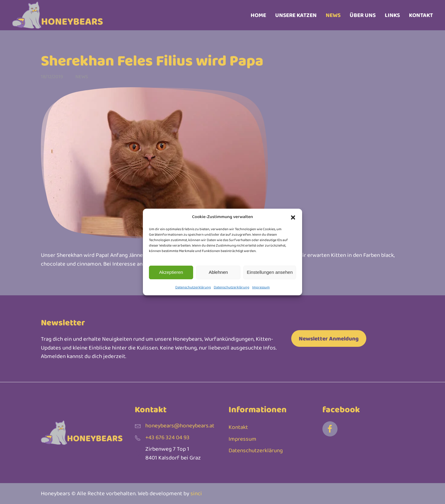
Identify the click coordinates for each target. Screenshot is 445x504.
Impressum (261, 287)
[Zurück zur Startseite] (58, 15)
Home (258, 15)
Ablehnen (218, 272)
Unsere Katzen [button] (296, 15)
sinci (196, 494)
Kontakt (421, 15)
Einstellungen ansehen (270, 272)
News (333, 15)
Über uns (363, 15)
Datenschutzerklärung (193, 287)
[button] (293, 217)
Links (392, 15)
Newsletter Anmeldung (329, 338)
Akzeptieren (171, 272)
